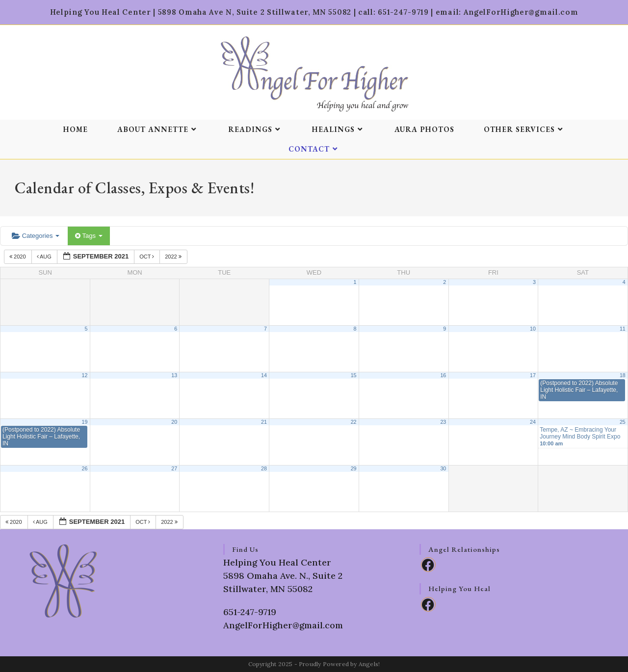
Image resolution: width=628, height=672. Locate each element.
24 (533, 422)
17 (533, 375)
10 (533, 329)
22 (354, 422)
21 (264, 422)
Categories (36, 236)
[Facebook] (428, 565)
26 (85, 468)
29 (354, 468)
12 (85, 375)
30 (443, 468)
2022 (174, 257)
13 (174, 375)
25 (623, 422)
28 (264, 468)
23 (443, 422)
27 (174, 468)
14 (264, 375)
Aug (45, 257)
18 (623, 375)
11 (623, 329)
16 (443, 375)
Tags (89, 236)
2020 (18, 257)
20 (174, 422)
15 (354, 375)
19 (85, 422)
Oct (147, 257)
